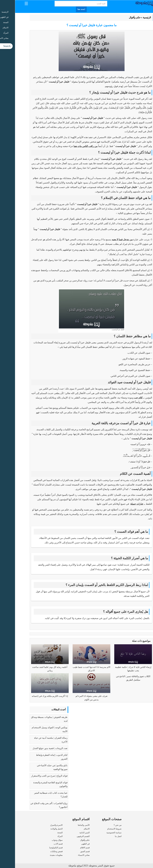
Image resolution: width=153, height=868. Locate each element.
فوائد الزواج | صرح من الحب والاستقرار (34, 776)
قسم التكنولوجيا (41, 848)
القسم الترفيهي (68, 836)
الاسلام (72, 829)
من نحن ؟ (103, 825)
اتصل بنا (103, 836)
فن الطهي (70, 844)
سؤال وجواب (42, 840)
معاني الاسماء (69, 855)
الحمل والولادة (42, 829)
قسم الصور (70, 851)
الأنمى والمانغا (69, 825)
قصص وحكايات (41, 851)
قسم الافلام (70, 848)
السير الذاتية (70, 833)
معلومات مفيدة (41, 855)
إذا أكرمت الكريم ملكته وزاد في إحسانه (35, 696)
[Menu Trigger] (11, 3)
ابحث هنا (66, 9)
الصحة (45, 833)
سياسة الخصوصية (99, 833)
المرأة (45, 836)
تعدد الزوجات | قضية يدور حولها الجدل (35, 748)
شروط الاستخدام (99, 829)
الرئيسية (132, 18)
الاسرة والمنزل (41, 825)
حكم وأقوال (120, 18)
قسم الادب (43, 844)
